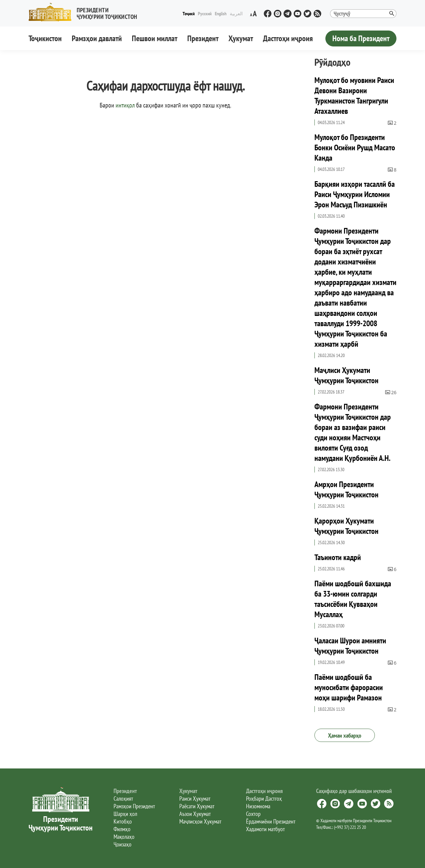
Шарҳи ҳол (125, 814)
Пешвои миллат (155, 38)
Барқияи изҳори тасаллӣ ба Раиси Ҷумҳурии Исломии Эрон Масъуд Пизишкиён (355, 194)
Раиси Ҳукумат (195, 798)
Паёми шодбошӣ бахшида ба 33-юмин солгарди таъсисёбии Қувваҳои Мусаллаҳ (353, 599)
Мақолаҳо (124, 837)
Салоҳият (123, 798)
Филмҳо (122, 829)
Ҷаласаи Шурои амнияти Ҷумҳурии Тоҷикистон (350, 646)
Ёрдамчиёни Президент (271, 821)
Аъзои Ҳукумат (195, 814)
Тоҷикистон (45, 38)
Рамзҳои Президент (134, 806)
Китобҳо (123, 821)
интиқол (125, 105)
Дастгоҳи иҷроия (288, 38)
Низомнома (258, 806)
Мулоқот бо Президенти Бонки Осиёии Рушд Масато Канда (355, 147)
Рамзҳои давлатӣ (97, 38)
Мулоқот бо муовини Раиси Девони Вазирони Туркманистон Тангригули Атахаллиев (354, 96)
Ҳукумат (241, 38)
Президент (203, 38)
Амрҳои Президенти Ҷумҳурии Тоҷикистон (346, 489)
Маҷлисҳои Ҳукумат (200, 821)
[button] (86, 12)
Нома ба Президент (361, 38)
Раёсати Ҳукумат (197, 806)
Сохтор (253, 814)
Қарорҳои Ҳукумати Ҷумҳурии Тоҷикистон (346, 526)
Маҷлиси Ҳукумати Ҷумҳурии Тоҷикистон (346, 375)
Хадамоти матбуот (265, 829)
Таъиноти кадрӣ (338, 557)
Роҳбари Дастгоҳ (264, 798)
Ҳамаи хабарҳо (345, 735)
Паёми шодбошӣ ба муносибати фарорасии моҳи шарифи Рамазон (349, 687)
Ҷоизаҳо (123, 844)
